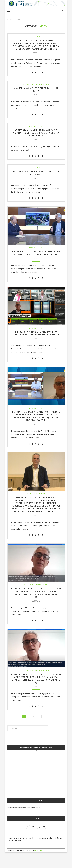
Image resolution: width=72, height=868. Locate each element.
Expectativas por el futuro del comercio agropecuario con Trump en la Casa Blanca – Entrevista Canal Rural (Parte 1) (36, 694)
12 (43, 732)
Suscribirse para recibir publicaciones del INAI (25, 824)
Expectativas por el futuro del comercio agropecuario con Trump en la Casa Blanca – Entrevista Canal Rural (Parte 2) (36, 608)
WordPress (38, 866)
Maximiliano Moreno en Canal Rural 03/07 (36, 93)
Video (48, 88)
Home (10, 19)
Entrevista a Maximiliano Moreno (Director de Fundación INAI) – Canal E (36, 342)
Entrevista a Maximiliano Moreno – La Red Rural (36, 177)
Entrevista (36, 37)
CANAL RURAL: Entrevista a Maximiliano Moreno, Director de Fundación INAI (36, 259)
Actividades (27, 88)
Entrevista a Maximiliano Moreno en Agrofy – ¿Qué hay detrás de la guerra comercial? (36, 137)
